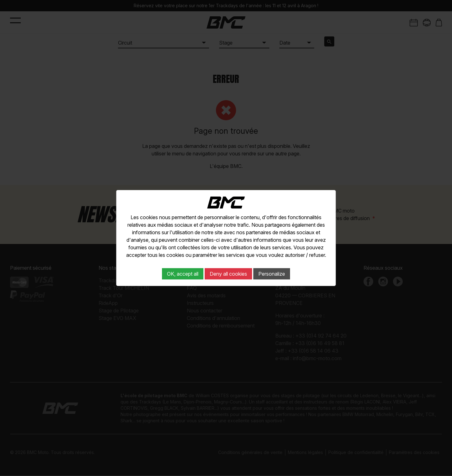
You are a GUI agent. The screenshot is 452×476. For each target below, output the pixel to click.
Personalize (272, 274)
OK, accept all (183, 274)
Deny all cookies (228, 274)
